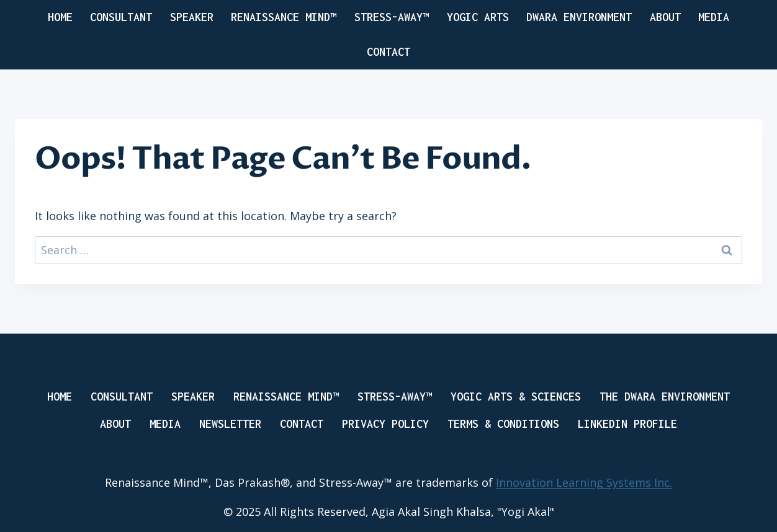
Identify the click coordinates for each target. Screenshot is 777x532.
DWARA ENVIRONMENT (579, 17)
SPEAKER (192, 17)
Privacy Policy (385, 424)
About (665, 17)
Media (714, 17)
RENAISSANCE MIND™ (284, 17)
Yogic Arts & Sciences (516, 397)
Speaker (193, 397)
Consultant (122, 397)
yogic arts (478, 17)
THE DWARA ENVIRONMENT (665, 397)
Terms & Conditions (503, 424)
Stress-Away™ (392, 17)
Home (60, 17)
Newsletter (230, 424)
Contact (388, 52)
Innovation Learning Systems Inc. (584, 482)
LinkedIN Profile (627, 424)
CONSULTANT (121, 17)
